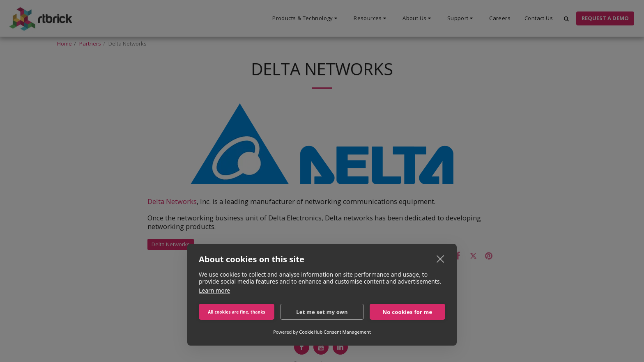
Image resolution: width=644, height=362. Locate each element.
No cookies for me (408, 312)
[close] (440, 259)
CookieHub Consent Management (335, 332)
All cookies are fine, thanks (237, 312)
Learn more (214, 290)
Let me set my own (322, 312)
